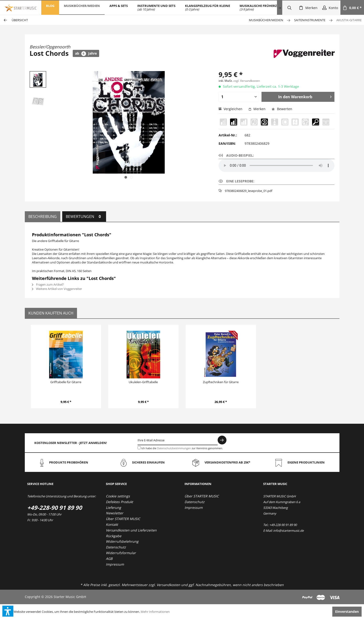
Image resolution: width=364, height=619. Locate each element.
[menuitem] (50, 8)
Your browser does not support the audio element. (277, 165)
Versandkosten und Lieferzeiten (131, 530)
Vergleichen (231, 109)
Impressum (115, 564)
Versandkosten (168, 585)
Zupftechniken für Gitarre (221, 382)
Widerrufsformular (121, 553)
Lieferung (113, 508)
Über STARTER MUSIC (123, 519)
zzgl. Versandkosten (247, 81)
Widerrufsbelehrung (122, 541)
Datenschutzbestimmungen (174, 448)
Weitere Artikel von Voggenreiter (57, 289)
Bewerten (282, 109)
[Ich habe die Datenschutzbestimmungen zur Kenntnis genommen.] (139, 448)
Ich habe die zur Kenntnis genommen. (182, 448)
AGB (109, 559)
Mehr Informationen (155, 612)
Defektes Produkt (119, 502)
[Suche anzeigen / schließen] (289, 8)
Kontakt (112, 524)
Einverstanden (347, 611)
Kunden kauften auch (51, 313)
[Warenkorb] (352, 8)
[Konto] (330, 8)
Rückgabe (114, 536)
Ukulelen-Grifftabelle (143, 382)
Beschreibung (43, 217)
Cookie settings (118, 496)
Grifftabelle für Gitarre (66, 382)
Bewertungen (84, 217)
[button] (8, 611)
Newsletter (115, 513)
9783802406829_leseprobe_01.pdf (249, 191)
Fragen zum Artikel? (48, 284)
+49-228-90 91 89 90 (55, 508)
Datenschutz (116, 547)
